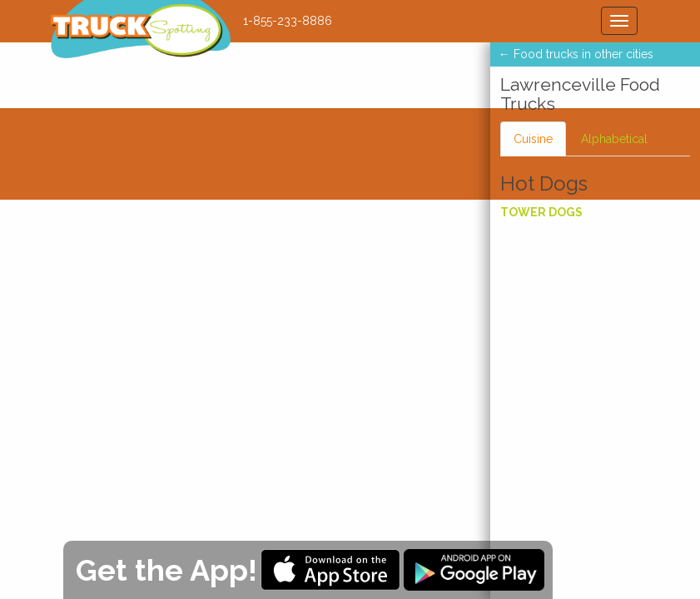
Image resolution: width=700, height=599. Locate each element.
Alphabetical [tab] (614, 139)
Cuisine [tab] (533, 139)
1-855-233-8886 (288, 21)
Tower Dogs (541, 212)
